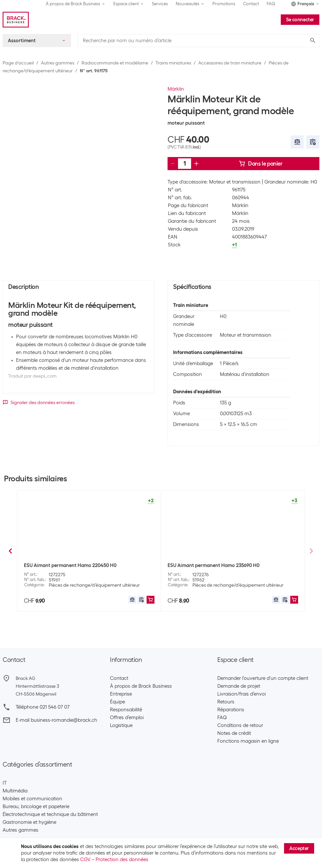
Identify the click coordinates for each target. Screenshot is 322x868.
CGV (85, 859)
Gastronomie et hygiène (29, 822)
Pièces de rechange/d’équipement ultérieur (94, 585)
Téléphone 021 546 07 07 (43, 707)
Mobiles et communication (32, 799)
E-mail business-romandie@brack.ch (56, 720)
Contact (251, 4)
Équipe (117, 702)
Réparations (231, 710)
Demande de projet (239, 686)
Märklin (176, 89)
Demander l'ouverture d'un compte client (263, 678)
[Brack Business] (16, 20)
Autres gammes (58, 63)
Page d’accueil (18, 63)
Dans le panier (260, 164)
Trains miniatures (173, 63)
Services (160, 4)
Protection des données (122, 859)
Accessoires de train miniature (230, 63)
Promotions (224, 4)
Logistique (121, 725)
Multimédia (15, 791)
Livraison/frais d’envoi (241, 694)
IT (5, 783)
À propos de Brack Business (141, 686)
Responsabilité (126, 710)
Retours (226, 702)
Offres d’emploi (127, 717)
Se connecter (300, 20)
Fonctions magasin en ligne (248, 741)
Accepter (299, 848)
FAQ (271, 4)
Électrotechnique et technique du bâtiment (50, 814)
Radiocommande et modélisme (115, 63)
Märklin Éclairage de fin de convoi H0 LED (70, 565)
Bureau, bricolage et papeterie (36, 806)
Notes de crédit (234, 733)
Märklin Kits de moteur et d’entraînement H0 (217, 565)
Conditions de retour (240, 725)
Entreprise (121, 694)
